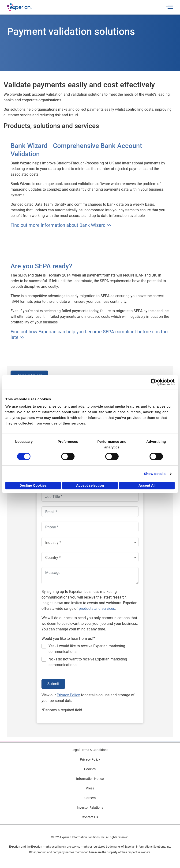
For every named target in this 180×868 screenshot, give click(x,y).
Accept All (147, 485)
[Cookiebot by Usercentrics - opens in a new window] (154, 382)
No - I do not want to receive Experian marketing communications (88, 662)
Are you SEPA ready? (41, 266)
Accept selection (90, 485)
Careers (90, 798)
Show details (155, 474)
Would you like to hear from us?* (68, 639)
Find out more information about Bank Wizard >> (61, 225)
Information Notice (90, 779)
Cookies (90, 769)
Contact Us (90, 817)
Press (90, 788)
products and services (97, 608)
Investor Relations (90, 807)
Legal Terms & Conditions (90, 750)
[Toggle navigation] (169, 7)
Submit (53, 684)
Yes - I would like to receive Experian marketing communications (87, 649)
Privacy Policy (68, 695)
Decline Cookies (33, 485)
